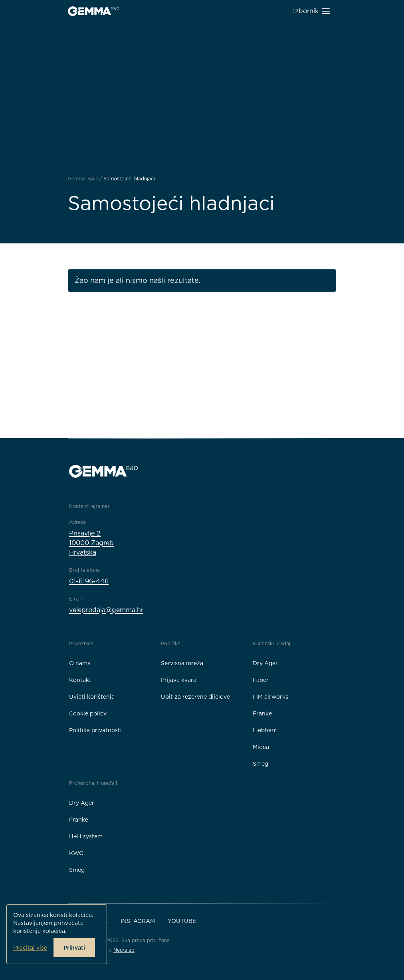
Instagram (138, 921)
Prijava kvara (179, 680)
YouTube (182, 921)
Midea (261, 747)
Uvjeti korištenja (92, 697)
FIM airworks (270, 697)
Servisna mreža (182, 663)
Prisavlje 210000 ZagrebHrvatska (91, 543)
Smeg (260, 764)
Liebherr (264, 730)
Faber (261, 680)
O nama (80, 663)
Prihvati (74, 948)
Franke (262, 713)
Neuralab (124, 950)
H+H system (86, 836)
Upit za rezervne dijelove (195, 697)
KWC (76, 853)
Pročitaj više (30, 948)
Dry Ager (265, 663)
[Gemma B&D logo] (94, 11)
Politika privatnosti (95, 730)
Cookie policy (88, 713)
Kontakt (80, 680)
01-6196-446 (89, 581)
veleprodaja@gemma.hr (106, 610)
